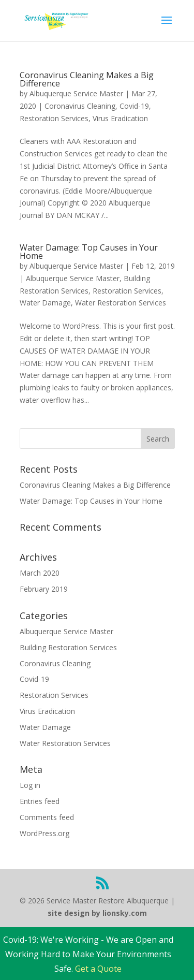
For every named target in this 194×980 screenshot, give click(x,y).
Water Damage (45, 303)
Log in (30, 785)
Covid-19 (134, 106)
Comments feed (47, 817)
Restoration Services (54, 118)
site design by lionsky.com (97, 913)
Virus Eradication (120, 118)
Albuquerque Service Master (76, 93)
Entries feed (40, 801)
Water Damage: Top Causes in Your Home (89, 252)
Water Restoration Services (121, 303)
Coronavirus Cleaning (80, 106)
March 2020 (40, 573)
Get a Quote (98, 969)
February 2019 (44, 589)
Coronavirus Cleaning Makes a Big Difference (87, 79)
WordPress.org (44, 833)
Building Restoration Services (68, 647)
